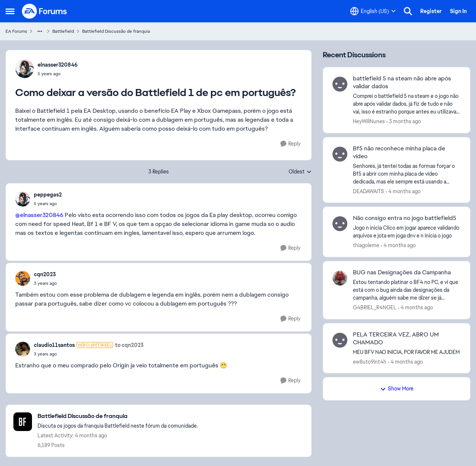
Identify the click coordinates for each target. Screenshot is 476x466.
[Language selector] (373, 11)
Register (431, 11)
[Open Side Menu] (10, 11)
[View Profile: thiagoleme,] (340, 224)
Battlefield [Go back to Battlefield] (63, 31)
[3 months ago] (404, 122)
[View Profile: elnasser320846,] (25, 69)
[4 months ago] (403, 191)
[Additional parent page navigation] (40, 31)
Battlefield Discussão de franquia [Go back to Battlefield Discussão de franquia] (116, 31)
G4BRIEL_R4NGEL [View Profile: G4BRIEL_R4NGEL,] (375, 307)
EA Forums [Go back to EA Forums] (16, 31)
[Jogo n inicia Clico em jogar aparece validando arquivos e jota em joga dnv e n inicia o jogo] (407, 232)
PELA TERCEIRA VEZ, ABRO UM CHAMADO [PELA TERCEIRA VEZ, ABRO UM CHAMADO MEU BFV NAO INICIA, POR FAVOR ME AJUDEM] (396, 339)
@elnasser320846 (39, 215)
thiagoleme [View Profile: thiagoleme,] (366, 245)
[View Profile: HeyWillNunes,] (340, 84)
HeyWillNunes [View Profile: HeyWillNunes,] (369, 121)
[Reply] (290, 144)
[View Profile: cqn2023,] (23, 278)
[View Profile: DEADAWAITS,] (340, 154)
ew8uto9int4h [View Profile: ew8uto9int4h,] (370, 361)
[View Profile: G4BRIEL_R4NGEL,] (340, 278)
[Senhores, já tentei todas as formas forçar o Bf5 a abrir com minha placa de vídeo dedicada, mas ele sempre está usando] (407, 174)
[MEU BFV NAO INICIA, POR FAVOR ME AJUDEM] (407, 352)
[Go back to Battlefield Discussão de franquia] (118, 416)
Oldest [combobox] (300, 172)
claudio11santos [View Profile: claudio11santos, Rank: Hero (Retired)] (54, 345)
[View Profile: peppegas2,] (23, 199)
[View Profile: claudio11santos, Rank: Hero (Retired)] (23, 349)
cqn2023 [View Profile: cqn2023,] (45, 274)
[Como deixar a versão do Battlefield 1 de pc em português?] (48, 204)
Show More (397, 389)
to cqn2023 (129, 345)
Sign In (458, 11)
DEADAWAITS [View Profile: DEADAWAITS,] (369, 191)
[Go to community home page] (45, 11)
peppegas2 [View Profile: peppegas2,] (48, 195)
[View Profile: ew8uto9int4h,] (340, 340)
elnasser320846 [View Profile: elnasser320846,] (58, 65)
